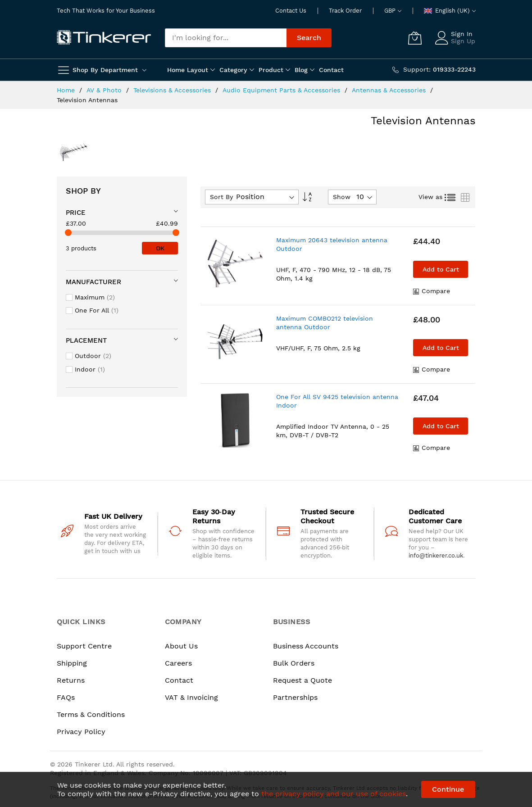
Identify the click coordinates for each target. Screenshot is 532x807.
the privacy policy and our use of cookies (334, 794)
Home (67, 90)
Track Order (345, 11)
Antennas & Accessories (390, 90)
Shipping (72, 663)
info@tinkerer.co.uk (436, 555)
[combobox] (226, 38)
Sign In (462, 34)
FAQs (66, 697)
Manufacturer (93, 282)
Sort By (221, 197)
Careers (178, 663)
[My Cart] (415, 38)
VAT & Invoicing (191, 697)
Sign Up (463, 41)
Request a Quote (302, 680)
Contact (179, 680)
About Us (181, 646)
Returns (71, 680)
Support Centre (84, 646)
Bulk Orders (294, 663)
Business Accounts (306, 646)
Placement (86, 340)
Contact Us (291, 11)
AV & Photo (105, 90)
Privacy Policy (81, 732)
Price (76, 213)
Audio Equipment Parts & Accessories (282, 90)
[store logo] (104, 38)
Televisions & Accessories (173, 90)
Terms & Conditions (91, 714)
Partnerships (295, 697)
